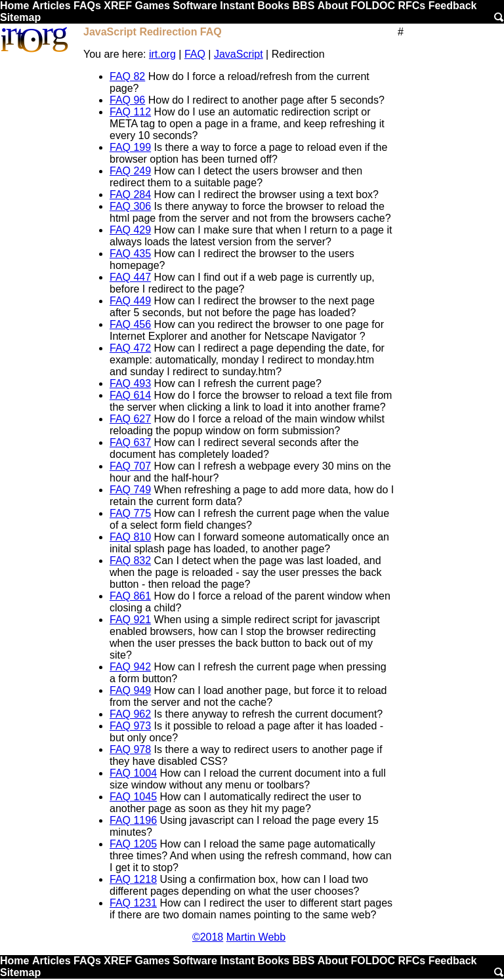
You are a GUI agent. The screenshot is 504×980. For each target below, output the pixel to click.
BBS (304, 6)
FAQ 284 (130, 194)
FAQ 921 (130, 620)
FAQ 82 (127, 76)
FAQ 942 (130, 667)
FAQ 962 (130, 714)
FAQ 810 (130, 537)
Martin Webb (256, 937)
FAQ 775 (130, 513)
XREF (118, 6)
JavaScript (239, 54)
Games (152, 6)
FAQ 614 (130, 395)
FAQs (87, 6)
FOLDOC (373, 6)
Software (195, 6)
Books (273, 6)
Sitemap (20, 17)
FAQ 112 (130, 112)
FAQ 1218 (133, 879)
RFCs (411, 6)
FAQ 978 (130, 749)
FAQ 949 (130, 690)
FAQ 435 (130, 254)
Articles (52, 6)
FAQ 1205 (133, 844)
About (333, 6)
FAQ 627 (130, 419)
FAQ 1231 (133, 903)
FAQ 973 (130, 726)
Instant (237, 6)
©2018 (208, 937)
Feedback (453, 6)
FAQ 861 (130, 596)
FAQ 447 (130, 277)
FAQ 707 (130, 466)
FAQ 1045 (133, 797)
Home (14, 6)
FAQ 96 (127, 100)
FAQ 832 (130, 561)
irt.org (162, 54)
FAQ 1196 (133, 820)
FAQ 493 (130, 383)
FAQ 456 (130, 324)
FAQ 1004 (133, 773)
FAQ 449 (130, 301)
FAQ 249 (130, 171)
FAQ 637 (130, 442)
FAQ (195, 54)
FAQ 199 (130, 147)
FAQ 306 (130, 206)
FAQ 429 (130, 230)
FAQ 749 (130, 490)
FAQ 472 (130, 348)
